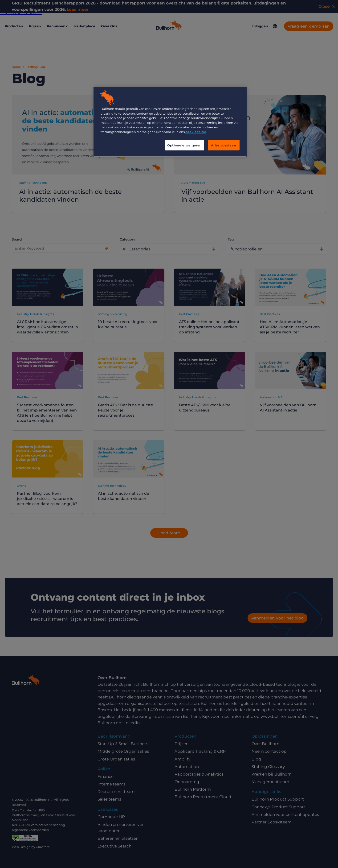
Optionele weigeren (184, 145)
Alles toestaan (224, 145)
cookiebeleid (196, 132)
